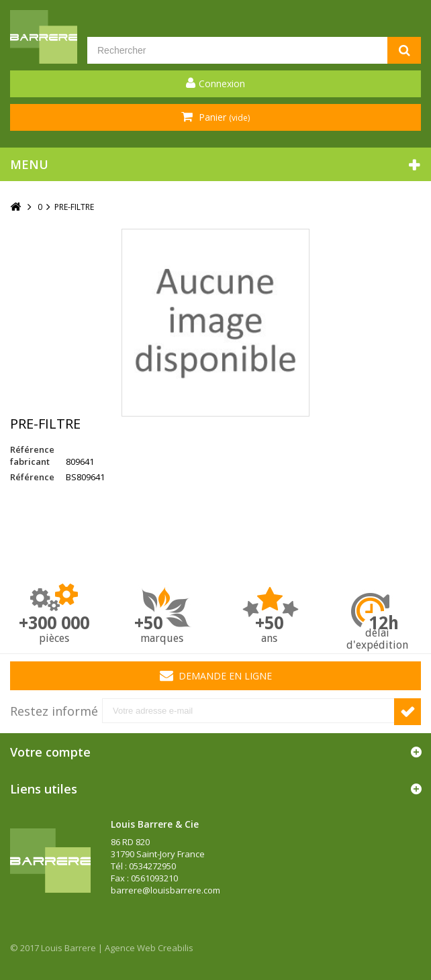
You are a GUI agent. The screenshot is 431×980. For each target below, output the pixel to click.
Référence (32, 477)
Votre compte (50, 752)
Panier (223, 117)
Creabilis (176, 948)
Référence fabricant (32, 455)
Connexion (222, 84)
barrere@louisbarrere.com (165, 890)
